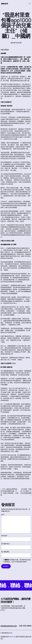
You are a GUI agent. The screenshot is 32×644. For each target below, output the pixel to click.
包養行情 (6, 321)
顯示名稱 (4, 536)
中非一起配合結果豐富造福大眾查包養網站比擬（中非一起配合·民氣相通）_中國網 (9, 492)
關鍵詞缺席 (5, 4)
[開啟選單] (30, 4)
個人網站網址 (5, 552)
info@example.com (9, 626)
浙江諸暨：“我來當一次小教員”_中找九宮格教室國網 (26, 491)
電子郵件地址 (6, 544)
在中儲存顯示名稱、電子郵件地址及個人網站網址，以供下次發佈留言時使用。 (17, 561)
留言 (3, 515)
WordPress (12, 637)
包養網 (4, 244)
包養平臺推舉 (5, 50)
